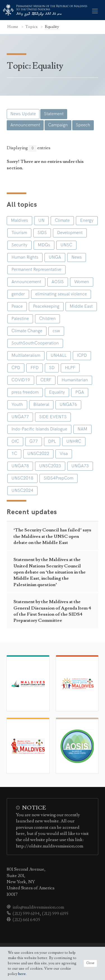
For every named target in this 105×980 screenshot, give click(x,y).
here (22, 974)
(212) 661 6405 (26, 920)
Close (90, 963)
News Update (23, 114)
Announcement (25, 125)
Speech (83, 125)
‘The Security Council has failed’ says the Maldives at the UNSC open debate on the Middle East (52, 536)
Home (13, 27)
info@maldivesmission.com (38, 907)
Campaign (58, 125)
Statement (54, 114)
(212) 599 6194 (26, 914)
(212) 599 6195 (55, 914)
